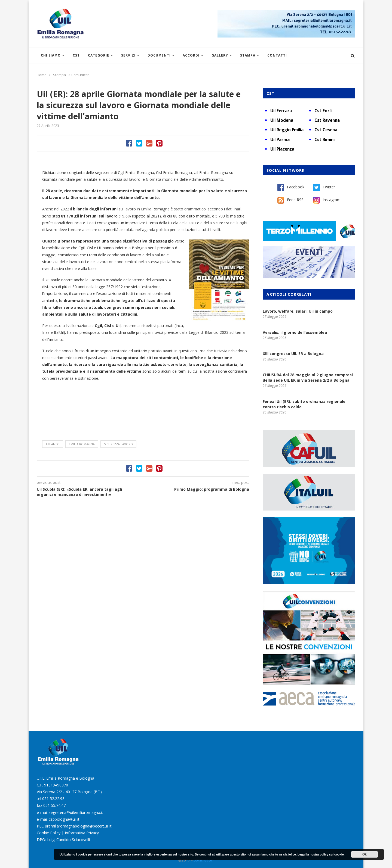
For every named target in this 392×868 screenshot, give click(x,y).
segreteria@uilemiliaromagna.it (76, 812)
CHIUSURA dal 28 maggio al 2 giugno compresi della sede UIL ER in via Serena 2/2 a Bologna (308, 377)
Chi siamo (51, 55)
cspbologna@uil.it (64, 819)
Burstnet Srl (204, 860)
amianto (53, 444)
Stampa (248, 55)
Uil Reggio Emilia (287, 130)
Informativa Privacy (82, 833)
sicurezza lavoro (118, 444)
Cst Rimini (324, 139)
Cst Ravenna (327, 120)
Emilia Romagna (82, 444)
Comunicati (80, 75)
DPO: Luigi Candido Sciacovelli (63, 840)
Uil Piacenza (282, 149)
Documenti (159, 55)
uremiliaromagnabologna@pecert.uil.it (78, 826)
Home (42, 75)
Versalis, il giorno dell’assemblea (295, 332)
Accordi (191, 55)
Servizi (128, 55)
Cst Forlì (323, 111)
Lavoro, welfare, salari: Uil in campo (298, 311)
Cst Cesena (326, 130)
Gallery (220, 55)
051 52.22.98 (53, 799)
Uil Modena (282, 120)
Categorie (99, 55)
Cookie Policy (49, 833)
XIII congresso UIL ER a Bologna (293, 354)
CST (76, 55)
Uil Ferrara (281, 111)
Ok (365, 854)
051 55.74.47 (54, 805)
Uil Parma (280, 139)
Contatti (277, 55)
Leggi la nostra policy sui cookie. (321, 854)
